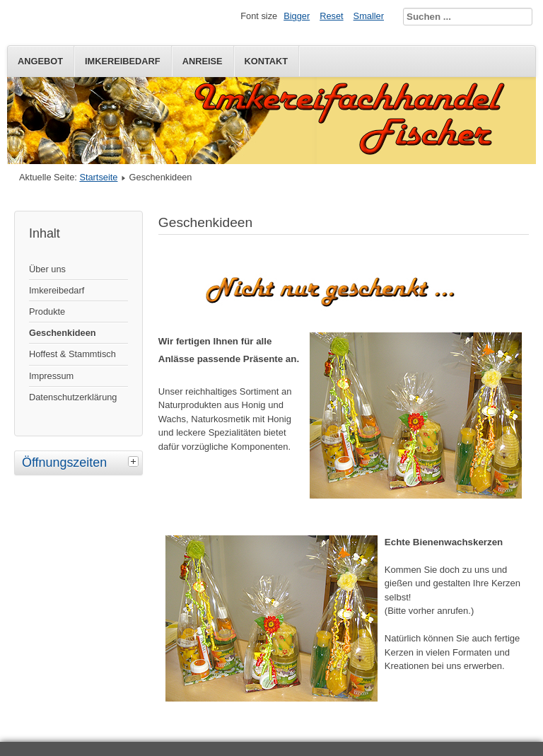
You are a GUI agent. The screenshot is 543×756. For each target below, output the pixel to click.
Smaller (369, 16)
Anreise (203, 61)
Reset (331, 16)
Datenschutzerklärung (73, 397)
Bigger (297, 16)
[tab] (135, 461)
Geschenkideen (63, 333)
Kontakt (267, 61)
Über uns (47, 269)
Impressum (51, 376)
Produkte (47, 312)
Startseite (98, 177)
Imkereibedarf (123, 61)
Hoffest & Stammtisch (72, 354)
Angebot (40, 61)
